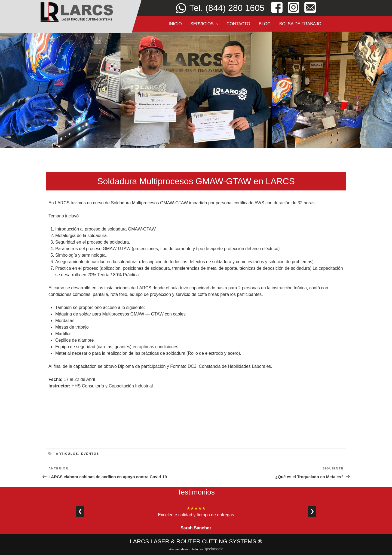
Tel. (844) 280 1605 (227, 8)
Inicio (175, 24)
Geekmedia (214, 549)
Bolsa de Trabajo (300, 24)
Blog (265, 24)
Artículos (67, 454)
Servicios (205, 24)
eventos (90, 454)
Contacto (238, 24)
